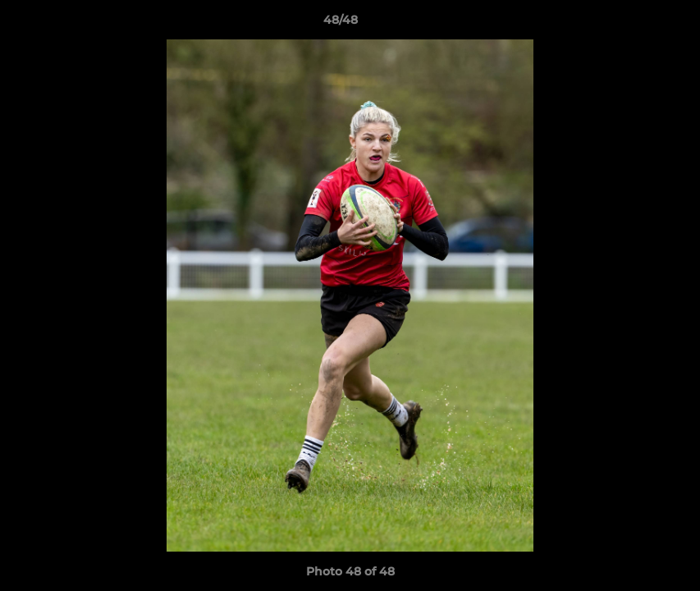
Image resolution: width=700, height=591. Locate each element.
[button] (631, 24)
